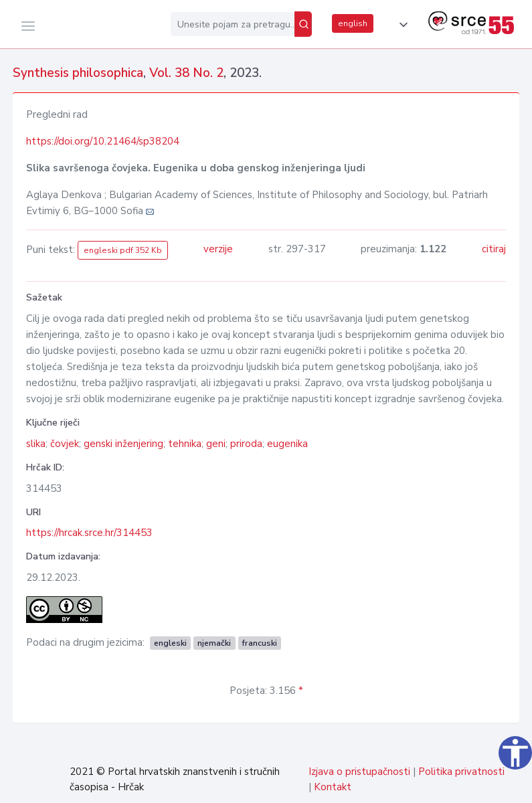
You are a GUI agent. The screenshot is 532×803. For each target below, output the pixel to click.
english (353, 23)
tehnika (185, 444)
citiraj (494, 249)
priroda (246, 444)
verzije (218, 249)
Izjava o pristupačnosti (359, 772)
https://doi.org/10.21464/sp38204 (103, 141)
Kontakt (333, 787)
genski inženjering (123, 444)
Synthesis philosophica (78, 73)
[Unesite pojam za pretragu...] (233, 24)
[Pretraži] (303, 24)
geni (216, 444)
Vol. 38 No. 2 (186, 73)
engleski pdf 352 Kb (123, 250)
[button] (401, 25)
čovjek (65, 444)
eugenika (287, 444)
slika (36, 444)
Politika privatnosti (461, 772)
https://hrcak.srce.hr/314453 (89, 533)
